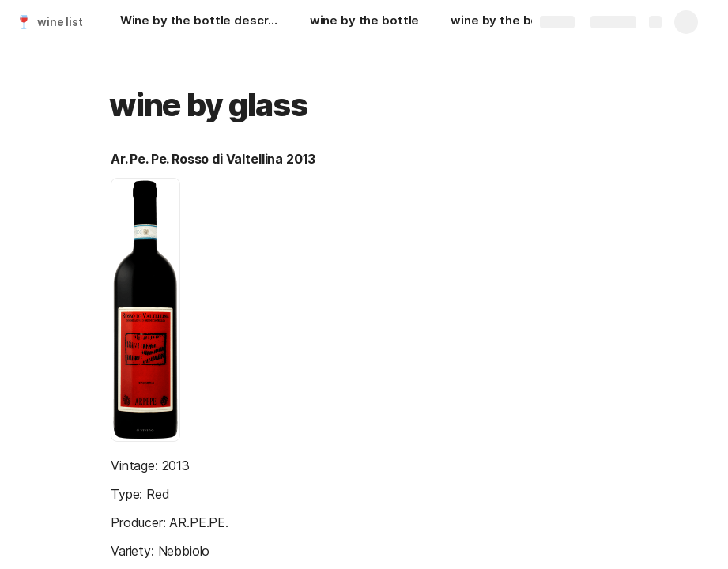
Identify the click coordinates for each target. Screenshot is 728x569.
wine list (60, 22)
